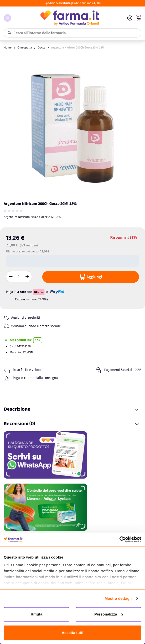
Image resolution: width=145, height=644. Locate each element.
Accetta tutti (73, 633)
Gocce (41, 48)
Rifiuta (37, 614)
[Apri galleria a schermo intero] (72, 128)
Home (8, 48)
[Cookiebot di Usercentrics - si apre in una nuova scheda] (119, 540)
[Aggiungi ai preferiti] (22, 318)
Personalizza (109, 614)
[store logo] (69, 18)
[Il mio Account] (130, 18)
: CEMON (27, 352)
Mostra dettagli (118, 598)
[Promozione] (72, 455)
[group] (14, 211)
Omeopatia (25, 48)
